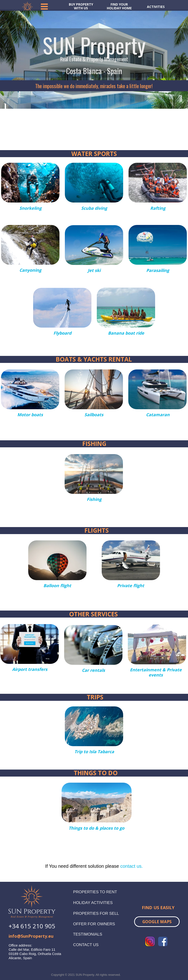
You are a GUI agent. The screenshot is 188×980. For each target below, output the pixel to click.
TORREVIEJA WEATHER (94, 126)
